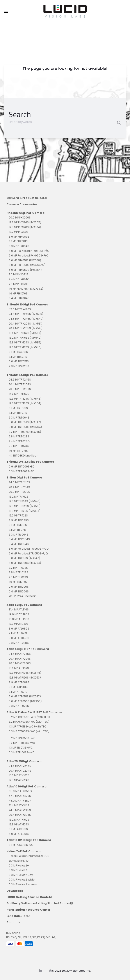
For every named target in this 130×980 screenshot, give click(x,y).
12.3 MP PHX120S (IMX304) (25, 227)
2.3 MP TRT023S (19, 446)
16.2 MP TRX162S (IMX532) (25, 333)
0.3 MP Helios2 (18, 870)
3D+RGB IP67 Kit (19, 861)
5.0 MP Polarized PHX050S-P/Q (28, 255)
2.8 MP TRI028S (19, 572)
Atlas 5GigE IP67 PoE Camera (28, 649)
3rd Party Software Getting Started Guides (40, 903)
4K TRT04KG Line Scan (24, 456)
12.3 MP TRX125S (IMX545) (25, 347)
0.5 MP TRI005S (19, 587)
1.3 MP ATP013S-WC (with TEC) (28, 726)
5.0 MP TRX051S (19, 361)
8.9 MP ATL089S (19, 629)
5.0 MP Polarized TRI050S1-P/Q (29, 549)
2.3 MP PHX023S (19, 284)
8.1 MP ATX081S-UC (21, 845)
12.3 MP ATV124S (19, 780)
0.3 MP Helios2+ (19, 865)
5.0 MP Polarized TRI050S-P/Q (28, 553)
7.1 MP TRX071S (18, 357)
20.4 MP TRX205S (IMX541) (26, 328)
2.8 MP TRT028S (19, 436)
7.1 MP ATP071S (18, 692)
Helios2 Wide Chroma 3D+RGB (29, 856)
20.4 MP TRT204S (20, 384)
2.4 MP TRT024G (19, 441)
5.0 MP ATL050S (19, 638)
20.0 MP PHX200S (20, 217)
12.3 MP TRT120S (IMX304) (25, 403)
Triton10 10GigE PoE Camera (27, 304)
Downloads (15, 891)
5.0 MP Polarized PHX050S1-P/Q (29, 251)
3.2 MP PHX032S (19, 274)
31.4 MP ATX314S (19, 805)
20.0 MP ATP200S (20, 663)
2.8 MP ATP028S (19, 706)
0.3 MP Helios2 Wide (22, 880)
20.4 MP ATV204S (20, 771)
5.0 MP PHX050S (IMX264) (25, 270)
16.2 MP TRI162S (19, 497)
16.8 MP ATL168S (19, 619)
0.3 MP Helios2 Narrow (23, 884)
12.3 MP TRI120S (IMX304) (25, 511)
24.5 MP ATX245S (20, 810)
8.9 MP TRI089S (19, 520)
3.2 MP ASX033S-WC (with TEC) (29, 722)
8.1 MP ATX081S (18, 829)
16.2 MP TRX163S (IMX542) (25, 338)
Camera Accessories (22, 204)
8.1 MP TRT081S (18, 408)
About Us (13, 922)
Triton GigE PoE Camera (24, 477)
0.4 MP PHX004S (19, 298)
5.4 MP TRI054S (19, 544)
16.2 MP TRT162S (19, 394)
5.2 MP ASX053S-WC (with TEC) (29, 717)
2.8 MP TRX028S (19, 366)
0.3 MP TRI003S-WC (22, 752)
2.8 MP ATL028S (19, 643)
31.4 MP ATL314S (19, 609)
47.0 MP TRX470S (20, 309)
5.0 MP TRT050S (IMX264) (25, 427)
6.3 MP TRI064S (19, 535)
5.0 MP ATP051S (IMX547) (25, 696)
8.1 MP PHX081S (18, 241)
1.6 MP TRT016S (18, 451)
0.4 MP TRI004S (19, 591)
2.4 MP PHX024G (19, 279)
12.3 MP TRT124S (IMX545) (25, 399)
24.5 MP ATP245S (20, 654)
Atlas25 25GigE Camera (24, 761)
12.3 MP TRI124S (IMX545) (25, 501)
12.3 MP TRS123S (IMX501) (25, 506)
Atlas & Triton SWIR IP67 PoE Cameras (34, 712)
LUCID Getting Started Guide (29, 897)
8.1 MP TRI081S (18, 525)
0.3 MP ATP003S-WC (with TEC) (29, 731)
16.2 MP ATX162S (19, 820)
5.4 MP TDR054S (19, 539)
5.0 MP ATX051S (19, 834)
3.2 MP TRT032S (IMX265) (25, 432)
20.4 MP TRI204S (19, 487)
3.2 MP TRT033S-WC (22, 743)
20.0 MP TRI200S (19, 492)
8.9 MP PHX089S (19, 237)
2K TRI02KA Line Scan (23, 596)
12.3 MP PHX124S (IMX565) (25, 222)
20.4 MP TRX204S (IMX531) (26, 324)
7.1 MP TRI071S (18, 530)
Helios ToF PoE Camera (24, 851)
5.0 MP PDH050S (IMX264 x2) (27, 265)
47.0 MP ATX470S (20, 796)
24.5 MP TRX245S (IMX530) (26, 314)
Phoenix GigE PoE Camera (26, 213)
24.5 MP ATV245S (20, 766)
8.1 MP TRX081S (18, 352)
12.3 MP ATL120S (19, 624)
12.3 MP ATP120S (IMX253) (25, 678)
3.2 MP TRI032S (18, 568)
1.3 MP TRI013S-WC (21, 748)
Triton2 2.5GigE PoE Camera (27, 375)
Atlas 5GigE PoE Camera (24, 605)
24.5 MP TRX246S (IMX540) (26, 319)
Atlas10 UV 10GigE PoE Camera (29, 840)
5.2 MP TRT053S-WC (22, 738)
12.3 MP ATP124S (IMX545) (25, 673)
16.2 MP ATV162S (19, 775)
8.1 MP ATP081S (18, 687)
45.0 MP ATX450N (20, 801)
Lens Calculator (18, 916)
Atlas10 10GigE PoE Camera (27, 786)
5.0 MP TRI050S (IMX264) (25, 563)
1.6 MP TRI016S (18, 582)
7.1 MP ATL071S (18, 633)
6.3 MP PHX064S (19, 246)
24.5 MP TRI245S (19, 482)
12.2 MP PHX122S (19, 232)
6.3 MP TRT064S (19, 418)
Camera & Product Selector (27, 198)
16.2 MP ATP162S (19, 668)
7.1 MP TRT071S (18, 413)
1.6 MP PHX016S (18, 293)
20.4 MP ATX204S (20, 815)
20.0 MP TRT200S (20, 389)
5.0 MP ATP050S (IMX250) (25, 701)
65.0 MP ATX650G (20, 791)
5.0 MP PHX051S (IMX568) (25, 260)
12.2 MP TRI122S (18, 515)
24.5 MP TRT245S (20, 380)
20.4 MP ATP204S (20, 659)
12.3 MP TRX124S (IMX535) (25, 342)
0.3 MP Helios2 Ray (21, 875)
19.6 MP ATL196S (19, 614)
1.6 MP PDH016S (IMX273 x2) (26, 289)
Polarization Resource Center (28, 910)
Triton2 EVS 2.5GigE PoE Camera (30, 462)
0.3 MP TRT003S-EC (21, 471)
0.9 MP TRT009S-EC (22, 467)
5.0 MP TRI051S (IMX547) (24, 558)
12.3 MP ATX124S (19, 824)
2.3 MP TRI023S (18, 577)
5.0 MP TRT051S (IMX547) (25, 422)
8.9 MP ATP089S (19, 682)
